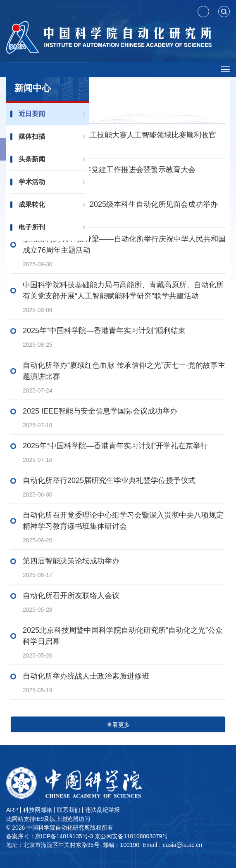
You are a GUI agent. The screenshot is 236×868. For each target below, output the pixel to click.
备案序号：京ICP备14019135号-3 (50, 836)
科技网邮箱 (38, 810)
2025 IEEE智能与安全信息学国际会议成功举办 (100, 411)
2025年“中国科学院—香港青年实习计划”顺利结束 (104, 331)
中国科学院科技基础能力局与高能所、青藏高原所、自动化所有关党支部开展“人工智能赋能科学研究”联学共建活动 (123, 290)
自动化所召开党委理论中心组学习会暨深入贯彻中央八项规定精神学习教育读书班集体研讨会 (123, 521)
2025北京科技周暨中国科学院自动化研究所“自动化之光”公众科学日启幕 (123, 636)
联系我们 (69, 810)
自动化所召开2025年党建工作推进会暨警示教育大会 (109, 170)
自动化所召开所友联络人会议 (71, 596)
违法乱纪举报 (103, 810)
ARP (12, 810)
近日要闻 (32, 114)
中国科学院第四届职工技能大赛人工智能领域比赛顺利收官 (119, 135)
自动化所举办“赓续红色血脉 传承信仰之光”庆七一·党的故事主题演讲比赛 (124, 371)
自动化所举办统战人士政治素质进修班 (86, 676)
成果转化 (32, 205)
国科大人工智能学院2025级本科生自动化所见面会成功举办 (120, 204)
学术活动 (32, 182)
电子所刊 (32, 227)
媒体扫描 (32, 136)
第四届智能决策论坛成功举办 (71, 561)
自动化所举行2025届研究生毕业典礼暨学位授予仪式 (109, 480)
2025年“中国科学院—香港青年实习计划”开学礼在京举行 (115, 446)
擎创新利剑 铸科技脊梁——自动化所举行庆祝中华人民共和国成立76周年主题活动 (124, 245)
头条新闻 (32, 159)
